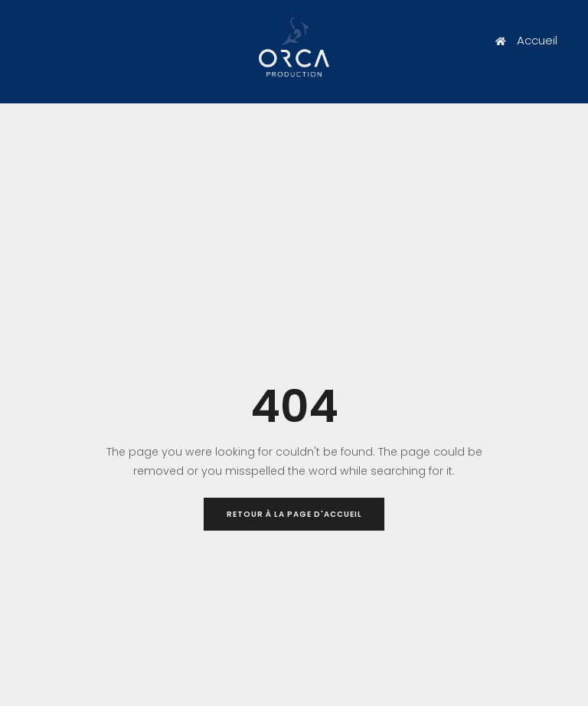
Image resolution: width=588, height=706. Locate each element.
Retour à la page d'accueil (294, 514)
